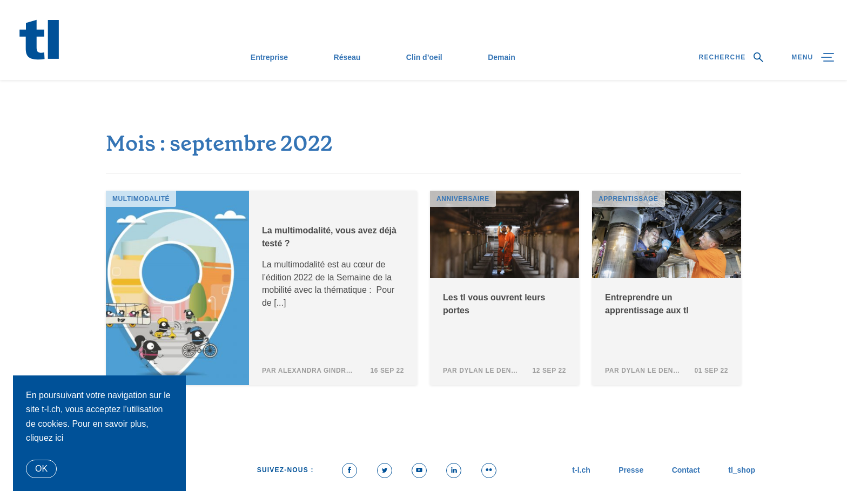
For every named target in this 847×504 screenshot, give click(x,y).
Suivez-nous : (285, 470)
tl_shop (742, 470)
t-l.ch (581, 470)
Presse (631, 470)
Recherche (731, 57)
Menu (813, 57)
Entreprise (269, 57)
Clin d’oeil (424, 57)
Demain (502, 57)
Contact (686, 470)
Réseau (347, 57)
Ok (41, 469)
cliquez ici (45, 438)
